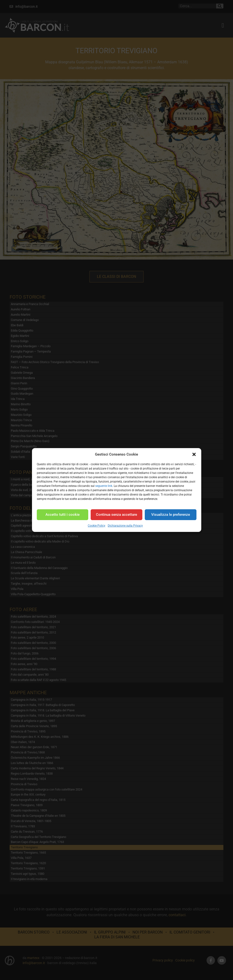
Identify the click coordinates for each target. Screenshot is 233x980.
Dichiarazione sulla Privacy (125, 526)
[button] (194, 454)
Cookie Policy (97, 526)
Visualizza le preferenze (171, 515)
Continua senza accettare (116, 515)
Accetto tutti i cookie (63, 515)
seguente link (104, 486)
